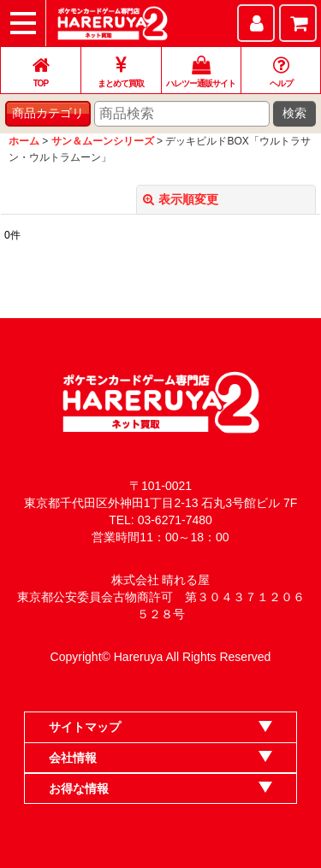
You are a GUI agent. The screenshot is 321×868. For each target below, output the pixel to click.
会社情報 (73, 758)
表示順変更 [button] (181, 199)
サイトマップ (85, 727)
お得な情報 (79, 788)
